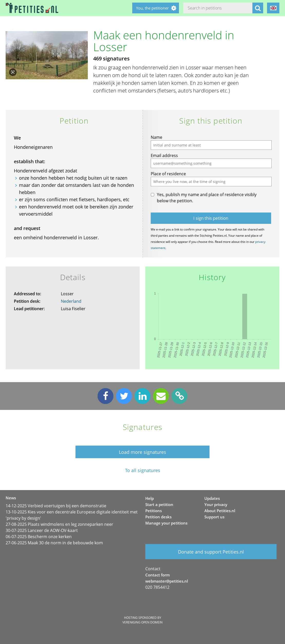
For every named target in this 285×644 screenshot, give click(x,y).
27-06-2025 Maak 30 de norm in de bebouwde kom (54, 543)
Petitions (154, 511)
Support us (214, 517)
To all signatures (143, 470)
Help (150, 498)
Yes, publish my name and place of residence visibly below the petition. (207, 198)
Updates (212, 498)
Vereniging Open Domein (142, 622)
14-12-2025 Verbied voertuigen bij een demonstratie (56, 506)
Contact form (158, 575)
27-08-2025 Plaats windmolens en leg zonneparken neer (59, 524)
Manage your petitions (166, 523)
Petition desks (158, 517)
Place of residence (168, 174)
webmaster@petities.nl (167, 581)
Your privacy (216, 504)
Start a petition (159, 504)
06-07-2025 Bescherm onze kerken (39, 537)
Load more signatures (142, 452)
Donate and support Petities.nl (211, 552)
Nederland (71, 301)
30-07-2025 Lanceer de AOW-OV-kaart (42, 530)
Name (156, 137)
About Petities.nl (220, 511)
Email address (164, 155)
